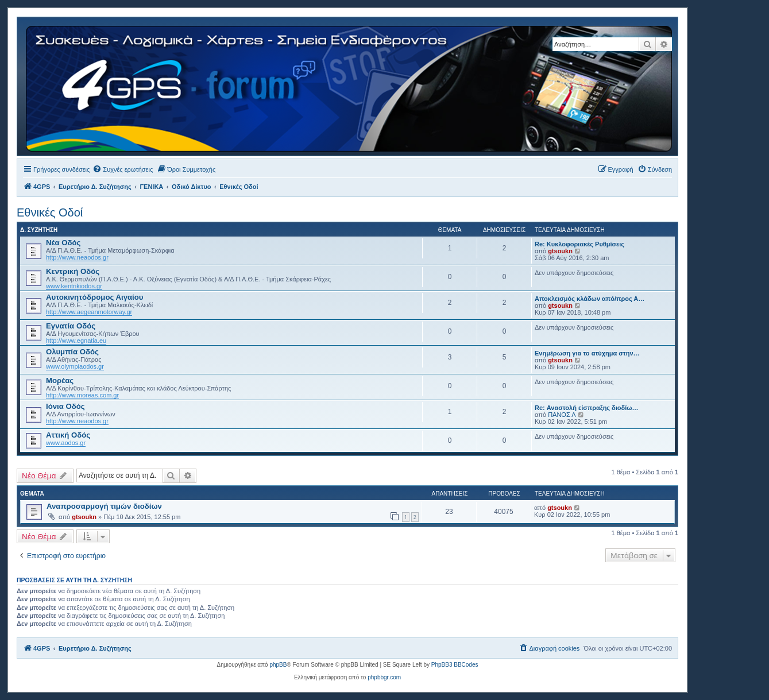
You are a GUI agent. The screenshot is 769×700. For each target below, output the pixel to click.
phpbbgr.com (384, 677)
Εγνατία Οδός (71, 326)
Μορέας (60, 380)
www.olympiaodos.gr (75, 366)
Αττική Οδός (68, 435)
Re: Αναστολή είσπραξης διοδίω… (587, 408)
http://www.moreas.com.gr (82, 395)
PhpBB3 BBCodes (455, 665)
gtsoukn (560, 251)
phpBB (278, 665)
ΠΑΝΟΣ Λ (562, 415)
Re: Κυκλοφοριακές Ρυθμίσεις (579, 244)
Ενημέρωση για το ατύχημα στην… (587, 353)
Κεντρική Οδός (73, 271)
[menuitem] (123, 169)
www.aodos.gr (66, 443)
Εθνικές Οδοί (50, 212)
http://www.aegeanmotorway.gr (89, 312)
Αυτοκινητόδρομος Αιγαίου (95, 297)
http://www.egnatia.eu (76, 341)
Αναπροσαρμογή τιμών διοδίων (104, 506)
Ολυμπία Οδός (72, 352)
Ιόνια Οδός (65, 406)
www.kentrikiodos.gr (74, 286)
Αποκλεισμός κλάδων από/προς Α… (590, 299)
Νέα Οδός (63, 243)
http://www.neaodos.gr (77, 257)
